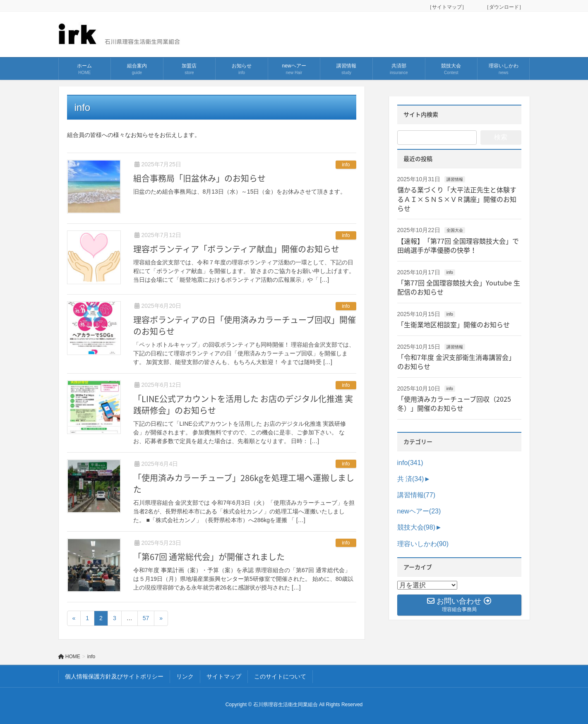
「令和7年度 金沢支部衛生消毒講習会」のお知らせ (456, 362)
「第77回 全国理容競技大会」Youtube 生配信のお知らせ (459, 287)
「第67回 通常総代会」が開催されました (209, 557)
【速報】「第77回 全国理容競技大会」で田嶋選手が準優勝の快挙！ (458, 245)
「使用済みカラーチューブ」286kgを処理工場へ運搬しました (244, 483)
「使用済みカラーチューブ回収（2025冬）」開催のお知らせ (454, 403)
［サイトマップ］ (449, 7)
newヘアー (419, 511)
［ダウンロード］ (504, 7)
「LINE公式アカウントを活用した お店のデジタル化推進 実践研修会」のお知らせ (243, 404)
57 (146, 618)
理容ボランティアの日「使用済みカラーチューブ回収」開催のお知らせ (245, 325)
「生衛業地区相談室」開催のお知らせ (454, 324)
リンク (185, 676)
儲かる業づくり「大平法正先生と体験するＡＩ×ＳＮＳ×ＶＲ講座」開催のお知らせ (457, 199)
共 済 (411, 479)
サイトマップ (224, 676)
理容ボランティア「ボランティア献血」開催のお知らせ (236, 249)
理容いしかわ (423, 544)
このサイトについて (280, 676)
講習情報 (455, 179)
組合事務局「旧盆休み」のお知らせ (199, 178)
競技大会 (416, 527)
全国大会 (455, 230)
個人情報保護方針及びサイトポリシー (114, 676)
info (346, 165)
